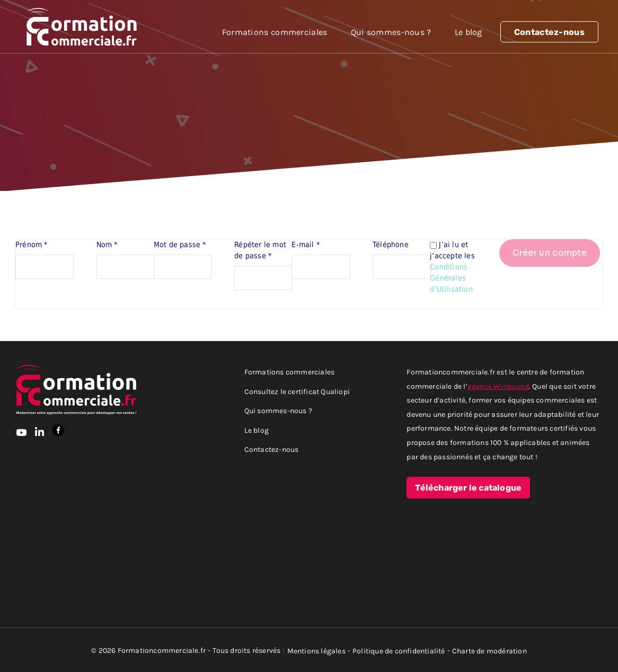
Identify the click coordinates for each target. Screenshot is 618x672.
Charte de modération (489, 651)
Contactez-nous (549, 32)
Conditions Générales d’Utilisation (451, 278)
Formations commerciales (275, 32)
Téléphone (391, 245)
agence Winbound (498, 386)
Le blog (469, 32)
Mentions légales (316, 651)
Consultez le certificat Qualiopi (297, 391)
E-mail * (306, 245)
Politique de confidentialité (399, 651)
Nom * (107, 245)
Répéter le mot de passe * (260, 250)
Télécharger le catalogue (468, 488)
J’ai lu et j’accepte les (453, 267)
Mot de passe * (180, 245)
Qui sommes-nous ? (391, 32)
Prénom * (32, 245)
